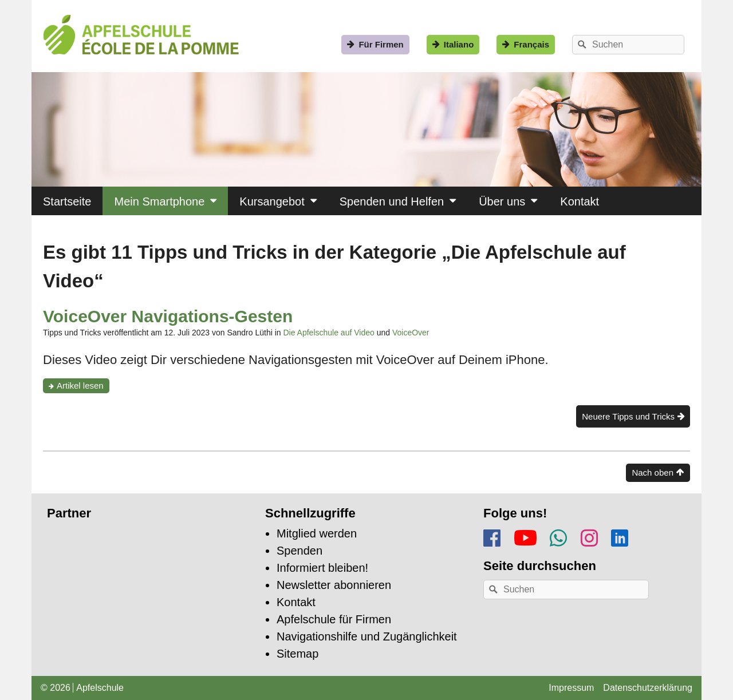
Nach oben (653, 472)
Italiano (459, 44)
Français (531, 44)
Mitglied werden (317, 533)
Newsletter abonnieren (334, 585)
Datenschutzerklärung (648, 688)
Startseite (67, 201)
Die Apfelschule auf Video (328, 333)
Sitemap (297, 654)
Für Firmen (381, 44)
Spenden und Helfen (392, 201)
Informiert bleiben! (322, 568)
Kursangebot (272, 201)
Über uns (502, 201)
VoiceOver (411, 333)
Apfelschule (100, 688)
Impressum (571, 688)
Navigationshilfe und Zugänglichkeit (367, 636)
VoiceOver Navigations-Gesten (168, 316)
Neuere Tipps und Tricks (628, 416)
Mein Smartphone (159, 201)
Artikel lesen (83, 387)
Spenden (299, 551)
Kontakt (580, 201)
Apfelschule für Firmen (334, 619)
